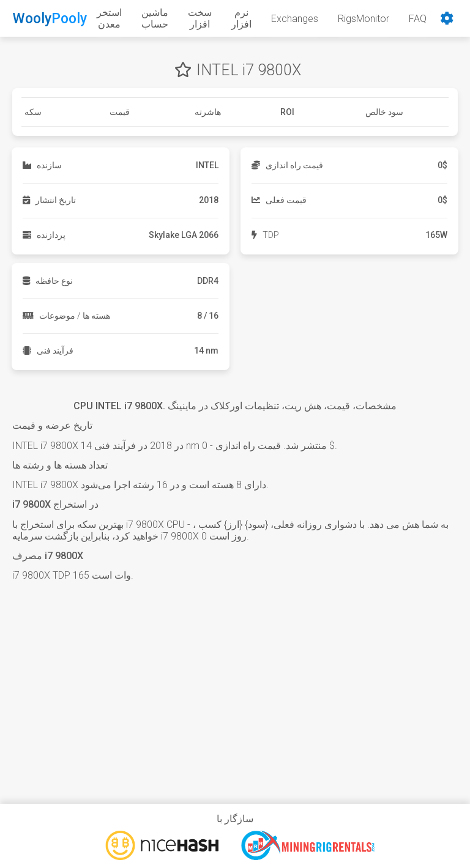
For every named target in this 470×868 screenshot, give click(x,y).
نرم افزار (241, 18)
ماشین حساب (155, 18)
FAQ (418, 19)
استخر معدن (109, 18)
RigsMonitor (364, 19)
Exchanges (295, 19)
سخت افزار (200, 18)
